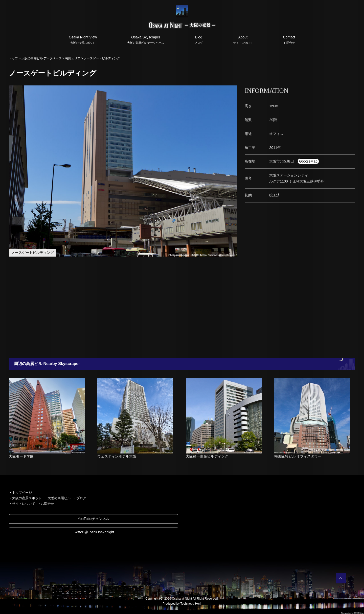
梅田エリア (73, 58)
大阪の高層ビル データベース (42, 58)
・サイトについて (22, 504)
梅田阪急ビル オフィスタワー (298, 456)
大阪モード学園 (21, 456)
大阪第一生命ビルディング (207, 456)
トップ (13, 58)
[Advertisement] (157, 307)
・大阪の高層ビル (57, 498)
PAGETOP (341, 578)
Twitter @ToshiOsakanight (94, 532)
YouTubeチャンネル (93, 519)
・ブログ (80, 498)
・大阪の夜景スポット (25, 498)
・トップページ (20, 493)
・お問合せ (46, 504)
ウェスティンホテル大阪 (117, 456)
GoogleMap (308, 161)
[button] (233, 90)
